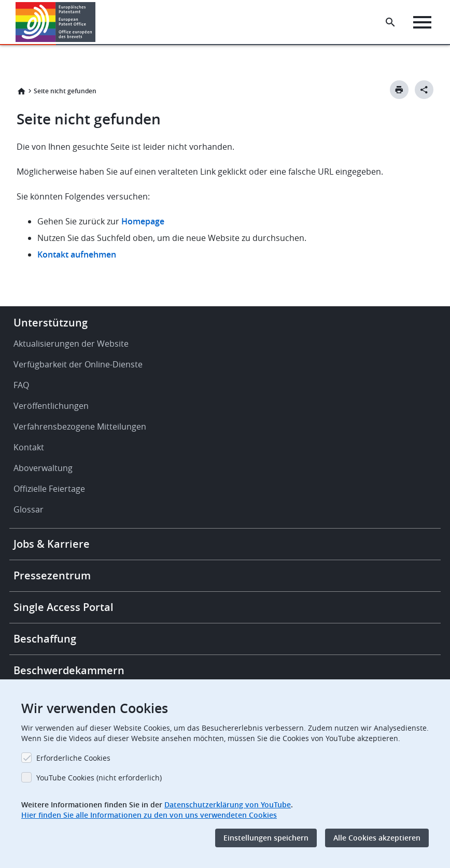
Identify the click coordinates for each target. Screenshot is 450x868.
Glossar (29, 509)
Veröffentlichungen (51, 406)
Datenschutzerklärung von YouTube (228, 805)
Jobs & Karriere (52, 544)
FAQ (21, 385)
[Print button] (399, 90)
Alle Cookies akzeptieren (377, 838)
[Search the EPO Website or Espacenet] (390, 22)
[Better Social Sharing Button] (424, 90)
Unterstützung (51, 323)
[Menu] (422, 22)
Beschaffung (45, 639)
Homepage (144, 221)
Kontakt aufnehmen (77, 254)
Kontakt (29, 447)
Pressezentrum (52, 575)
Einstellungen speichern (266, 838)
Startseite (21, 91)
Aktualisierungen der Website (71, 344)
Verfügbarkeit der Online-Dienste (78, 364)
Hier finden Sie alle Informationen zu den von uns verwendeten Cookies (149, 815)
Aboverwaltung (43, 468)
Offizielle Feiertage (49, 489)
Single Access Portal (64, 607)
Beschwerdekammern (69, 670)
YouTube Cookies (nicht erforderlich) (99, 778)
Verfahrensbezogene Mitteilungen (80, 426)
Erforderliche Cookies (73, 758)
